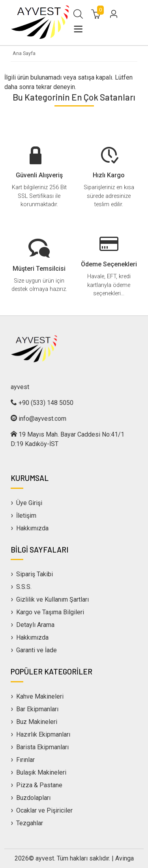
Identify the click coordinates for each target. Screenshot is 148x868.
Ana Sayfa (24, 53)
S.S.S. (24, 587)
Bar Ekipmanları (37, 709)
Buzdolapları (33, 798)
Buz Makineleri (37, 722)
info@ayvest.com (42, 419)
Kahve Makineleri (40, 696)
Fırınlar (25, 760)
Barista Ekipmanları (42, 747)
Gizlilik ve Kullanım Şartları (52, 599)
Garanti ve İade (37, 650)
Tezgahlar (30, 823)
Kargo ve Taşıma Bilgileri (50, 612)
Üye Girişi (29, 503)
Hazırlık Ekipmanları (43, 734)
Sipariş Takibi (35, 574)
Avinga (125, 858)
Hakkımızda (32, 528)
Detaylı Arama (35, 625)
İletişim (26, 516)
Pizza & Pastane (39, 785)
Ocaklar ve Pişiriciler (44, 810)
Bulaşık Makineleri (41, 772)
